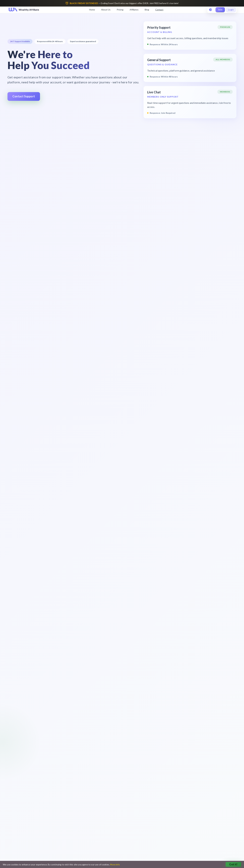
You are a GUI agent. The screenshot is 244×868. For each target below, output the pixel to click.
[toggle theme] (211, 10)
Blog (147, 10)
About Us (106, 10)
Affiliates (134, 10)
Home (92, 10)
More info (115, 864)
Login (231, 10)
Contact (159, 10)
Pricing (120, 10)
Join (220, 10)
